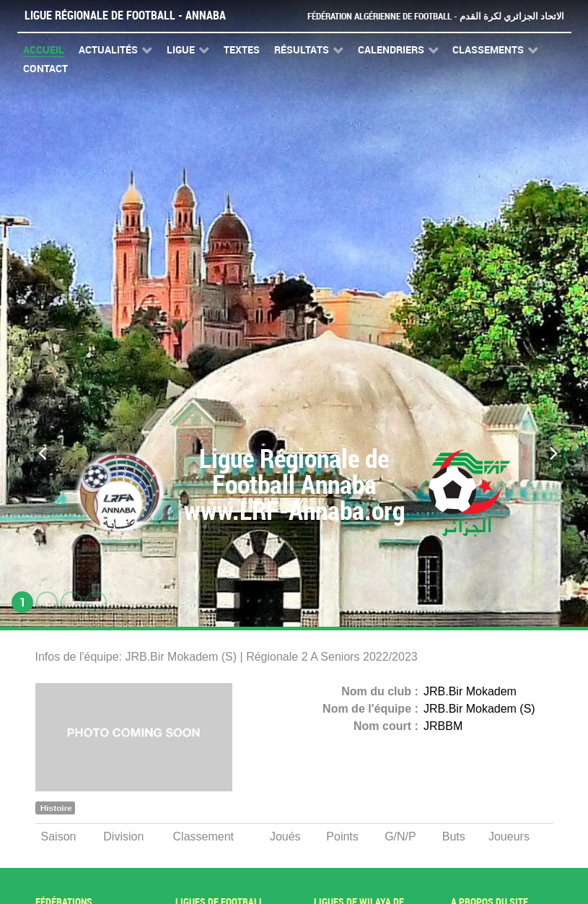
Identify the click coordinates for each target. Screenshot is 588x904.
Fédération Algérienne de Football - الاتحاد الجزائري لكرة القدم (436, 16)
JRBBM (443, 726)
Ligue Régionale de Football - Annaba (125, 16)
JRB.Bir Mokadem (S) (479, 709)
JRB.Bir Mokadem (470, 691)
